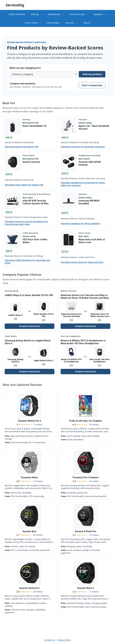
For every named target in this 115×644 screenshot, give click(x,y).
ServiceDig (15, 5)
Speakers (101, 14)
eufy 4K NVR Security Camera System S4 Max (36, 202)
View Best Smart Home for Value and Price (82, 262)
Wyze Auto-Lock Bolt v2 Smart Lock (92, 241)
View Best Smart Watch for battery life (24, 185)
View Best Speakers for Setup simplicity (81, 223)
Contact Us (49, 640)
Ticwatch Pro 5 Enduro (86, 477)
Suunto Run (29, 531)
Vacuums (73, 23)
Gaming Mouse (12, 291)
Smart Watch (53, 23)
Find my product (92, 74)
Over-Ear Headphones (71, 336)
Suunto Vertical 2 (29, 588)
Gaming (38, 14)
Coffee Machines (17, 14)
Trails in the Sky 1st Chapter (86, 421)
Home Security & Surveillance (36, 194)
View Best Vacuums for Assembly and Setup (83, 147)
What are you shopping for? (25, 68)
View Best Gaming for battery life (21, 147)
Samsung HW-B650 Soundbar (89, 202)
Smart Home (34, 23)
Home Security (80, 14)
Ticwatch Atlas (29, 477)
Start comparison (92, 85)
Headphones (58, 14)
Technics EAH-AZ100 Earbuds (90, 163)
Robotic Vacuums (69, 291)
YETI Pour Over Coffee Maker (35, 241)
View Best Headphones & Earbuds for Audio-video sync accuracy (83, 184)
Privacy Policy (64, 640)
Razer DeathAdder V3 (34, 126)
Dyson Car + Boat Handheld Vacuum (94, 127)
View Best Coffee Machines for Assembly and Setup (27, 262)
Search (87, 23)
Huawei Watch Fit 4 (29, 421)
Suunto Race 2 (86, 588)
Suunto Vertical (31, 162)
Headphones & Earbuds (90, 155)
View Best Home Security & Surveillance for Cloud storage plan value (26, 223)
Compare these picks (30, 326)
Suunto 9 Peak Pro (86, 531)
